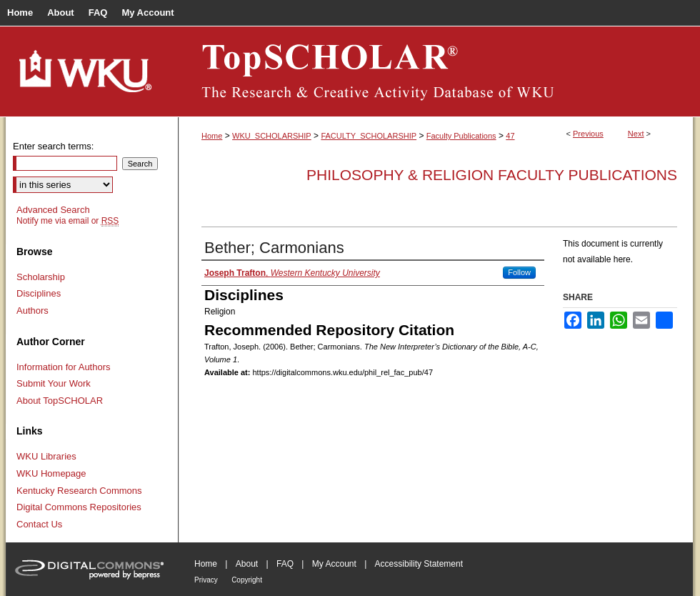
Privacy (206, 580)
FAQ (285, 564)
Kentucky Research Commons (79, 491)
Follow (519, 272)
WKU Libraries (46, 456)
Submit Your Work (54, 383)
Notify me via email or (67, 221)
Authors (32, 311)
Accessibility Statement (419, 564)
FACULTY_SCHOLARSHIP (369, 136)
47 (510, 136)
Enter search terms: (53, 146)
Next (636, 134)
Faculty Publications (461, 136)
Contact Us (39, 524)
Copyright (247, 580)
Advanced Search (53, 210)
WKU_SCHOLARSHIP (272, 136)
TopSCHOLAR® (436, 71)
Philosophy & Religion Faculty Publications (492, 175)
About (247, 564)
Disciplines (39, 293)
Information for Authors (64, 367)
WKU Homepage (51, 473)
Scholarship (41, 277)
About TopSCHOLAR (60, 401)
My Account (334, 564)
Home (212, 136)
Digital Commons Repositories (79, 507)
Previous (588, 134)
